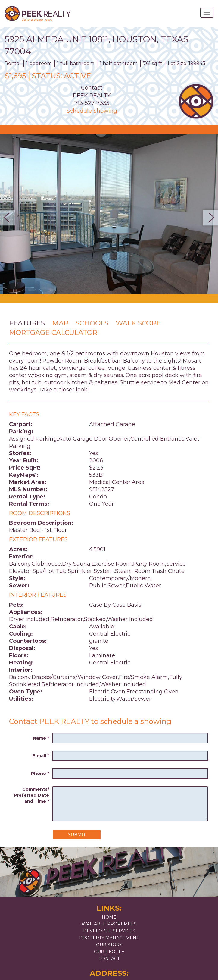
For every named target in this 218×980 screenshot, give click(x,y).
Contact (109, 959)
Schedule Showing (92, 111)
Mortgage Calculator (53, 333)
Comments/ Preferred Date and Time (31, 795)
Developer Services (109, 931)
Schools (92, 323)
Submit (77, 835)
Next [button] (209, 218)
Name (41, 738)
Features (27, 323)
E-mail (41, 756)
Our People (109, 952)
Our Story (109, 945)
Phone (40, 774)
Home (109, 917)
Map (60, 323)
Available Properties (109, 924)
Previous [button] (9, 218)
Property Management (109, 938)
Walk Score (138, 323)
